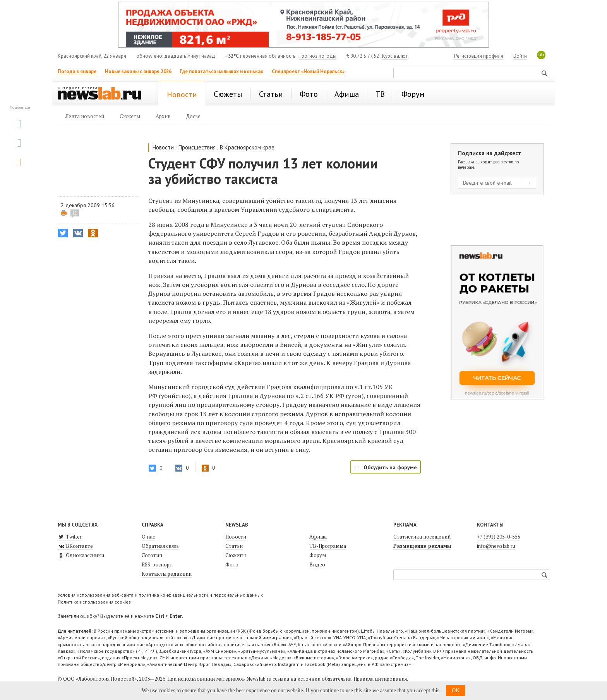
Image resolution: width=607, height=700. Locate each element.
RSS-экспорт (157, 564)
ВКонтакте (75, 546)
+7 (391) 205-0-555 (499, 537)
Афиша (318, 537)
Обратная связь (160, 546)
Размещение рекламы (422, 546)
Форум (318, 555)
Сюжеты (236, 555)
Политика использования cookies (94, 602)
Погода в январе (77, 71)
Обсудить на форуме (390, 467)
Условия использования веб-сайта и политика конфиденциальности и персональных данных (160, 595)
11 (75, 213)
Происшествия (197, 147)
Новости (163, 147)
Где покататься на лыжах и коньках (221, 71)
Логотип (152, 555)
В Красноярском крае (247, 147)
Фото (232, 564)
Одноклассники (81, 555)
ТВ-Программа (328, 546)
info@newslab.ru (496, 546)
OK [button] (456, 691)
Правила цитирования (380, 679)
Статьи (234, 546)
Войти (520, 56)
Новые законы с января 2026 (138, 71)
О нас (148, 537)
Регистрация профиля (479, 56)
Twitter (70, 537)
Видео (317, 564)
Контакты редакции (167, 574)
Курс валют (395, 56)
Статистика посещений (422, 537)
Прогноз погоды (317, 56)
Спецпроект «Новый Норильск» (308, 71)
